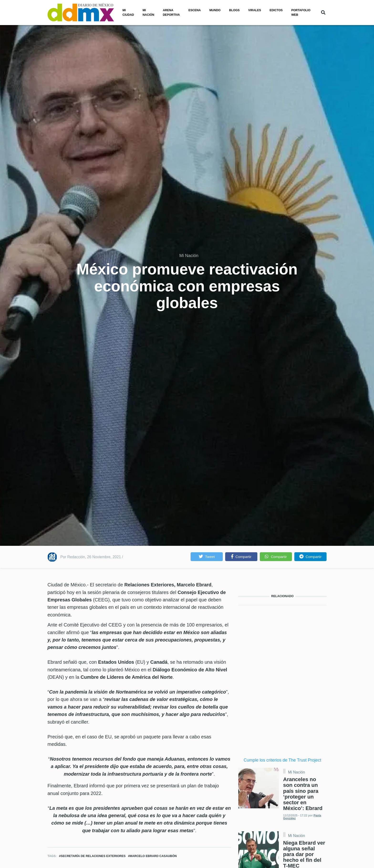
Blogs (234, 10)
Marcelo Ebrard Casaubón (153, 856)
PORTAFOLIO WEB (301, 13)
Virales (255, 10)
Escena (195, 10)
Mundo (215, 10)
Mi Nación (189, 256)
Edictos (276, 10)
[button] (207, 557)
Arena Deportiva (171, 13)
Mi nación (148, 13)
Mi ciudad (128, 13)
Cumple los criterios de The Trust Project (283, 760)
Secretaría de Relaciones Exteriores (93, 856)
